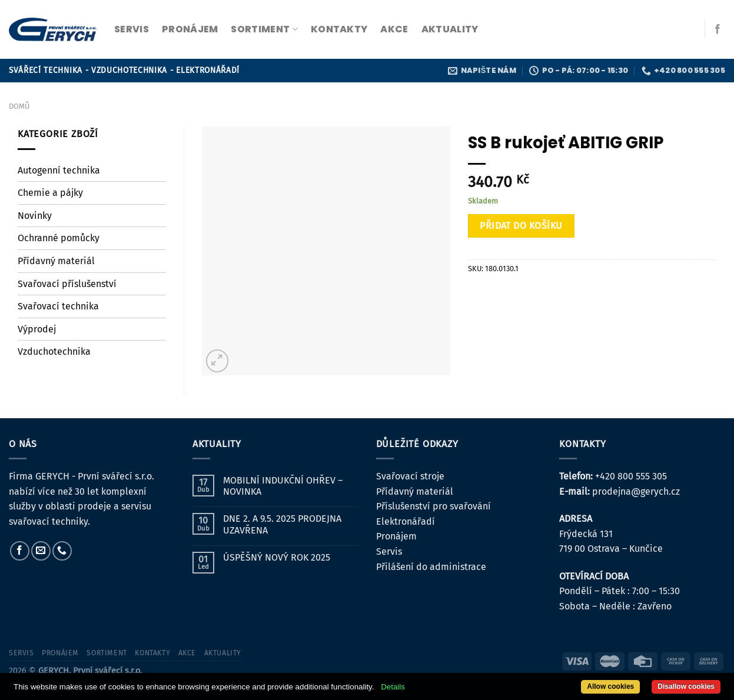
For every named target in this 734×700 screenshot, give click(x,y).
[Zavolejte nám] (62, 551)
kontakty (339, 29)
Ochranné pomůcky (59, 238)
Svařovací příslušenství (67, 284)
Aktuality (450, 29)
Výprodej (37, 329)
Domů (19, 106)
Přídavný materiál (56, 261)
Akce (394, 29)
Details (393, 687)
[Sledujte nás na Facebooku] (718, 29)
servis (132, 29)
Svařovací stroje (410, 476)
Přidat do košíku (521, 226)
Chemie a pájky (50, 193)
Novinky (35, 216)
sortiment (264, 29)
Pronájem (396, 536)
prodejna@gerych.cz (636, 491)
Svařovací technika (58, 306)
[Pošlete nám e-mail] (41, 551)
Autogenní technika (59, 170)
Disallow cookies (686, 686)
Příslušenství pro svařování (434, 506)
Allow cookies (610, 686)
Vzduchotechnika (54, 351)
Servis (389, 551)
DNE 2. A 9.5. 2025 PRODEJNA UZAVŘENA (282, 524)
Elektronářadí (406, 521)
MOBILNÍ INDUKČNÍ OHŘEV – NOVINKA (283, 486)
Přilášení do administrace (431, 567)
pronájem (190, 29)
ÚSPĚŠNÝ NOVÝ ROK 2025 (277, 557)
